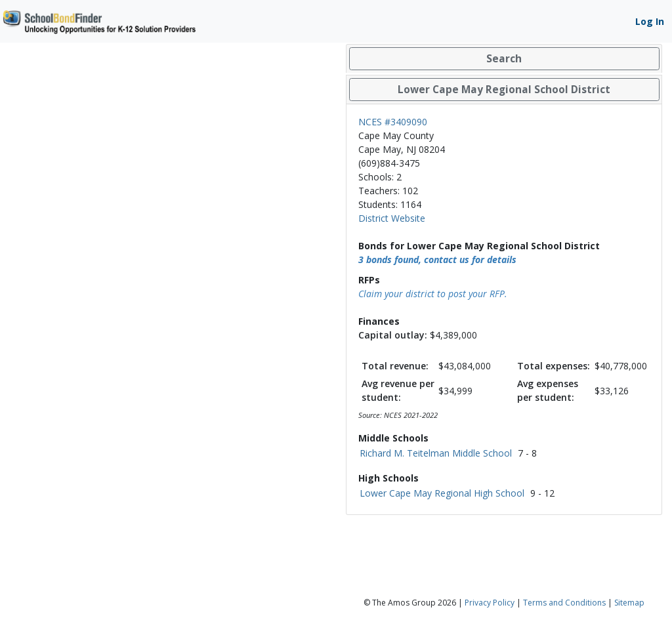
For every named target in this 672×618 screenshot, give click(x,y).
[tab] (504, 59)
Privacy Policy (490, 603)
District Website (392, 218)
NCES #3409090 (393, 122)
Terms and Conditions (564, 603)
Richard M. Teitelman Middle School (436, 453)
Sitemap (629, 603)
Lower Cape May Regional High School (442, 493)
